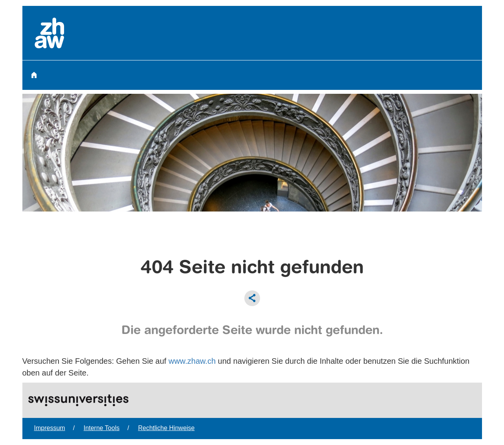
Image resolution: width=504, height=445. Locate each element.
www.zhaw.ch (192, 361)
